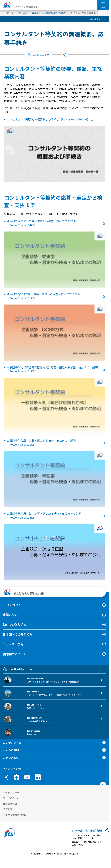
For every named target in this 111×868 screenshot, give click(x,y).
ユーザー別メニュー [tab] (18, 669)
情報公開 (8, 809)
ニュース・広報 (13, 644)
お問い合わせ (11, 758)
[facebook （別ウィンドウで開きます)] (17, 777)
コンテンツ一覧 (12, 743)
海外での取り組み (15, 625)
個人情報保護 (10, 804)
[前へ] (101, 13)
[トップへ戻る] (103, 785)
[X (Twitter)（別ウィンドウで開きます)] (6, 777)
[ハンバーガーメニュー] (103, 4)
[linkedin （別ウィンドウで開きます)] (38, 777)
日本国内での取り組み (18, 634)
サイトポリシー (11, 792)
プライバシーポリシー (15, 798)
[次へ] (106, 13)
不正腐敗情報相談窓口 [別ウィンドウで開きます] (15, 815)
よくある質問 (11, 750)
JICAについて (96, 19)
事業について (12, 615)
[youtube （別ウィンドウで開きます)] (27, 777)
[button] (38, 55)
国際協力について (15, 654)
